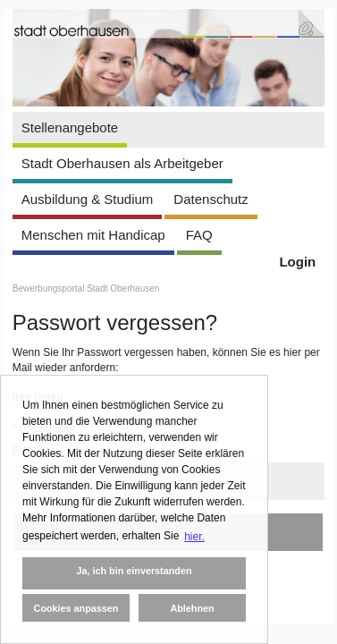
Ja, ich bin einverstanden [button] (134, 571)
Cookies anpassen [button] (76, 608)
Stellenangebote (70, 127)
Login (297, 262)
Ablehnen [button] (192, 608)
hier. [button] (194, 537)
